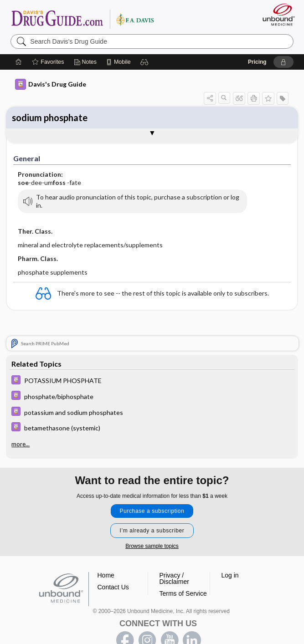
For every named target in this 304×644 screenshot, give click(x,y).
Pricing (257, 62)
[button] (144, 62)
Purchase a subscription (152, 511)
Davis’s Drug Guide (82, 19)
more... (21, 444)
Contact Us (113, 587)
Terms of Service (183, 593)
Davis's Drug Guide (51, 84)
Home (106, 575)
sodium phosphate (50, 118)
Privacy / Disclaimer (174, 578)
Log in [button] (230, 575)
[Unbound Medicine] (276, 15)
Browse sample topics (152, 546)
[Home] (19, 62)
